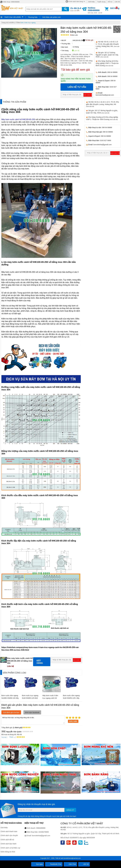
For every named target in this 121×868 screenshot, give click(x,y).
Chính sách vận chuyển (9, 835)
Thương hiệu (33, 17)
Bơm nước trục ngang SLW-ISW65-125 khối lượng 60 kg (30, 698)
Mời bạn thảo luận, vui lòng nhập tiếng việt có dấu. (33, 720)
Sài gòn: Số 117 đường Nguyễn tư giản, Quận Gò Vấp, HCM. (107, 55)
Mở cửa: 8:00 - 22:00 (96, 10)
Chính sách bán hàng (76, 1)
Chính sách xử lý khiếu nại (10, 848)
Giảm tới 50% (76, 9)
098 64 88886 (112, 72)
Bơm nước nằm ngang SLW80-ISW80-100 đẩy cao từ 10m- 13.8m (10, 698)
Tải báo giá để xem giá (75, 70)
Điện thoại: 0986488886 (10, 2)
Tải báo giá (88, 40)
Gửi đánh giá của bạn (11, 712)
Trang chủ (5, 23)
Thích (10, 737)
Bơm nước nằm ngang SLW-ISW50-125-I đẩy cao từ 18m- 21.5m (71, 698)
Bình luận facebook (32, 712)
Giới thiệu (91, 2)
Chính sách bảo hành (8, 844)
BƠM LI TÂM (15, 23)
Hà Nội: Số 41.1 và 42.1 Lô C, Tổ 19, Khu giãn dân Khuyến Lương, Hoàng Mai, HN (103, 104)
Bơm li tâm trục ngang (28, 23)
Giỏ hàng (115, 8)
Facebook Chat (54, 864)
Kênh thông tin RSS (8, 852)
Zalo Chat (70, 864)
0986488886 (41, 828)
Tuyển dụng (101, 2)
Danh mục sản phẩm (13, 17)
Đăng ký (70, 810)
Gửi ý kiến (73, 721)
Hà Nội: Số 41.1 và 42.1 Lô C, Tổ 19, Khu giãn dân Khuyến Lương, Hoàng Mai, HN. (108, 45)
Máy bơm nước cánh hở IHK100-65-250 (18, 119)
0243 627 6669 (105, 140)
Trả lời (4, 737)
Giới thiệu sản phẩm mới (51, 17)
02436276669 (44, 832)
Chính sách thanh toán (9, 831)
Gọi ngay (38, 864)
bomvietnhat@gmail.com (105, 95)
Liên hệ (117, 2)
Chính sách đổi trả (7, 840)
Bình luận (74, 35)
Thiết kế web (59, 858)
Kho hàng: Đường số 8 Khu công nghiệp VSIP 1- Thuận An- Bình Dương (107, 63)
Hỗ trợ (110, 2)
